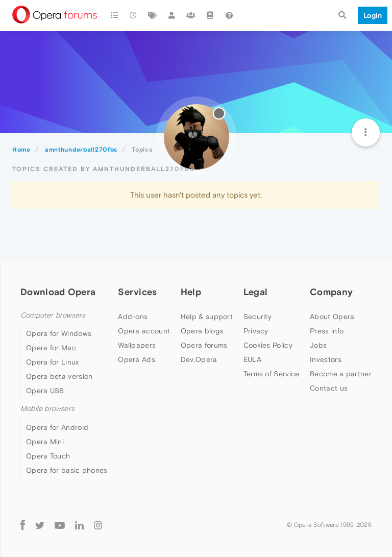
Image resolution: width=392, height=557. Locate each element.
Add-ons (133, 317)
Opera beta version (59, 376)
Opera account (144, 331)
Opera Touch (48, 456)
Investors (326, 359)
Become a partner (341, 374)
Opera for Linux (53, 362)
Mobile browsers (47, 409)
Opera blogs (202, 331)
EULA (252, 359)
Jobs (318, 345)
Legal (256, 292)
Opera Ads (137, 359)
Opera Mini (45, 442)
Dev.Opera (199, 359)
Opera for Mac (51, 348)
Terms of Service (272, 374)
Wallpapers (137, 345)
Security (258, 317)
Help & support (207, 317)
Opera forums (204, 345)
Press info (327, 331)
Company (331, 292)
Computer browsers (53, 315)
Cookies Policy (268, 345)
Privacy (256, 331)
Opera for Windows (59, 333)
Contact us (329, 388)
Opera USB (45, 391)
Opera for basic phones (67, 470)
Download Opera (58, 292)
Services (137, 292)
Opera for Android (57, 427)
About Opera (332, 317)
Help (191, 292)
